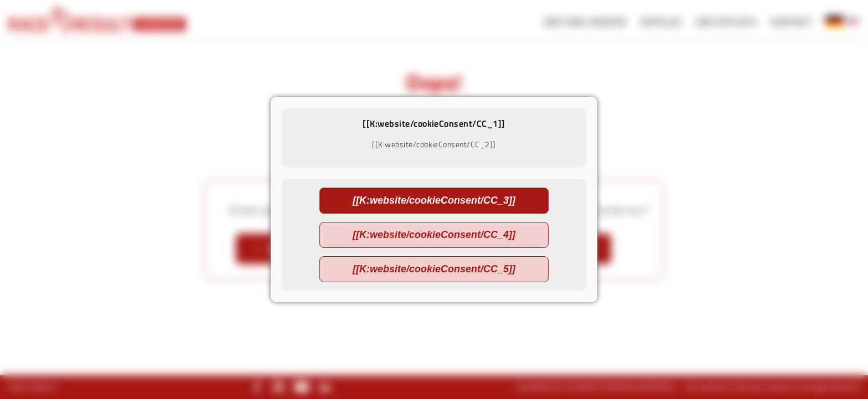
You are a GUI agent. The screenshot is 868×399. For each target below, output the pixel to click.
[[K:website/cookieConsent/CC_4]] (434, 235)
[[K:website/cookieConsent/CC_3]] (434, 200)
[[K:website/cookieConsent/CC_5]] (434, 269)
